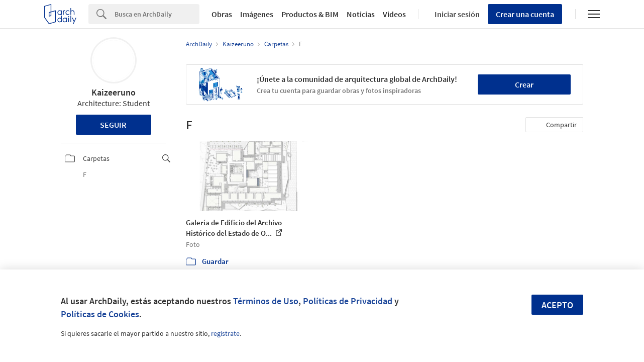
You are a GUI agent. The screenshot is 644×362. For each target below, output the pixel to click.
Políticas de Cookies (100, 314)
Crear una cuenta (525, 14)
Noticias (361, 14)
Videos (394, 14)
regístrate (225, 333)
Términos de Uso (266, 301)
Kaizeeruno (114, 92)
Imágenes (257, 14)
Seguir (113, 125)
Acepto (557, 305)
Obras (222, 14)
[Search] (157, 14)
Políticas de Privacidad (348, 301)
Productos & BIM (310, 14)
